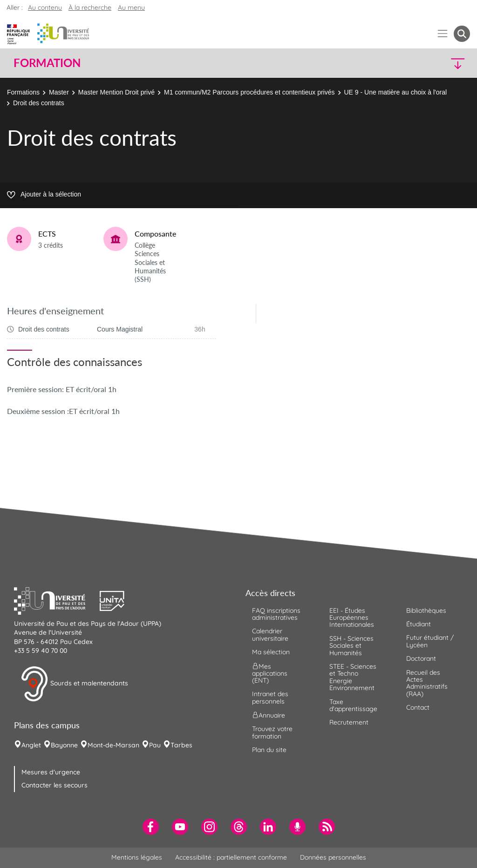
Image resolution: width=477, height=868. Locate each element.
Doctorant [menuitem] (421, 658)
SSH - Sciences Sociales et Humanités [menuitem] (351, 646)
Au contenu (45, 7)
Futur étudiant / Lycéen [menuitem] (430, 641)
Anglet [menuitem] (31, 745)
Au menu (131, 7)
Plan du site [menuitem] (269, 750)
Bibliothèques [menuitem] (426, 610)
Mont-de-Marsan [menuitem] (113, 745)
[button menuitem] (462, 34)
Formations (23, 92)
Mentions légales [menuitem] (137, 857)
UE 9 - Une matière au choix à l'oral (396, 92)
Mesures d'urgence (51, 772)
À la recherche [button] (90, 7)
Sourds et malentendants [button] (74, 684)
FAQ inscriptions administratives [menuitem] (276, 614)
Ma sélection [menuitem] (271, 652)
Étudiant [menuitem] (419, 624)
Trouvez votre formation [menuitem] (272, 732)
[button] (415, 63)
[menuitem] (151, 827)
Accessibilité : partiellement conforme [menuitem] (231, 857)
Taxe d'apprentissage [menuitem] (353, 705)
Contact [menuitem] (418, 707)
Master (59, 92)
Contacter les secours (55, 785)
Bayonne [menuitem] (64, 745)
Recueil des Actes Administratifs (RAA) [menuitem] (427, 683)
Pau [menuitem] (155, 745)
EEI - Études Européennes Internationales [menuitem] (352, 618)
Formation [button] (47, 63)
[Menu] (443, 34)
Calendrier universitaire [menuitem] (270, 634)
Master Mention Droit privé (116, 92)
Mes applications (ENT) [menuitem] (270, 673)
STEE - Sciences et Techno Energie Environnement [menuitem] (353, 677)
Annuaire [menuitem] (269, 715)
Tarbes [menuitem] (181, 745)
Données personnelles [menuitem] (333, 857)
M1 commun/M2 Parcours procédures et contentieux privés (249, 92)
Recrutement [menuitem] (349, 722)
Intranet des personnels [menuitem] (270, 697)
